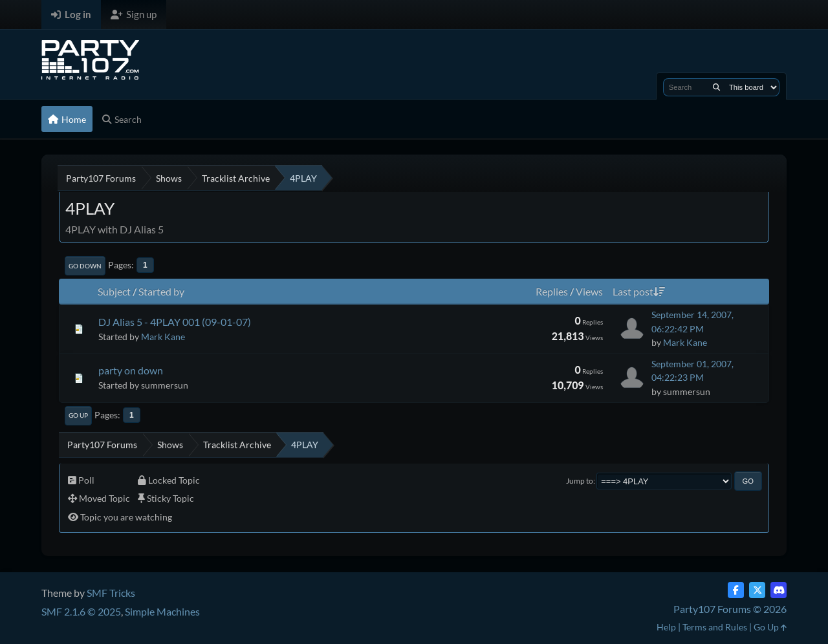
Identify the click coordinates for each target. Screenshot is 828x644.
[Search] (716, 87)
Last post (639, 291)
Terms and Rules (715, 627)
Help (666, 627)
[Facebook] (736, 590)
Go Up (78, 415)
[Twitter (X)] (757, 590)
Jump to (580, 481)
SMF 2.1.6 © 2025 (81, 611)
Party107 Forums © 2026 (730, 609)
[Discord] (779, 590)
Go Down (85, 266)
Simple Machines (162, 611)
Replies (552, 291)
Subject (114, 291)
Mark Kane (163, 337)
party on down (131, 370)
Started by (161, 291)
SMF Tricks (111, 593)
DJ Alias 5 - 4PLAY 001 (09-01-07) (175, 322)
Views (589, 291)
